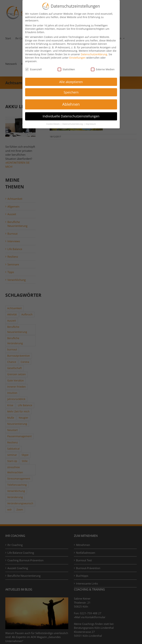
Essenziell (33, 69)
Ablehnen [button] (71, 104)
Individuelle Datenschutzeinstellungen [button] (71, 116)
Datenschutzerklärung (94, 54)
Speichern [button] (71, 92)
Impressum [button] (91, 124)
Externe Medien (103, 69)
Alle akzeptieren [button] (71, 82)
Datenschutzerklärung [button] (73, 124)
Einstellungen (77, 58)
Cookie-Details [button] (53, 124)
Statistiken (66, 69)
